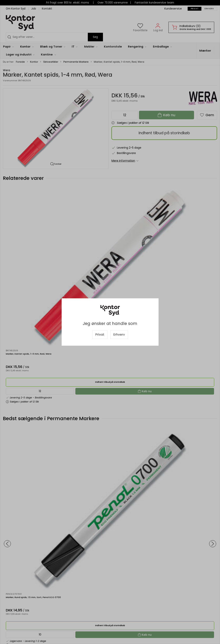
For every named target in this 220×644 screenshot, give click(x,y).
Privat (100, 335)
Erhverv (119, 335)
